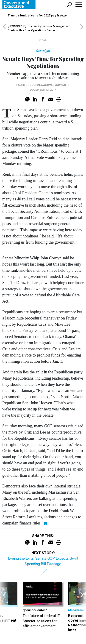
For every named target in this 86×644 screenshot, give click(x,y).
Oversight (43, 51)
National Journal (54, 85)
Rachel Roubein (28, 85)
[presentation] (4, 607)
